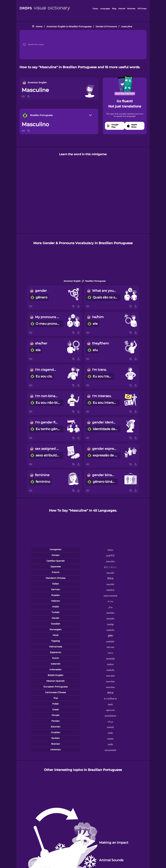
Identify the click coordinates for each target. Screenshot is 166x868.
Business (131, 9)
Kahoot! (122, 9)
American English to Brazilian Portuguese (69, 27)
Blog (114, 9)
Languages (105, 9)
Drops (95, 9)
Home (39, 27)
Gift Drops (142, 9)
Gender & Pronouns (106, 27)
